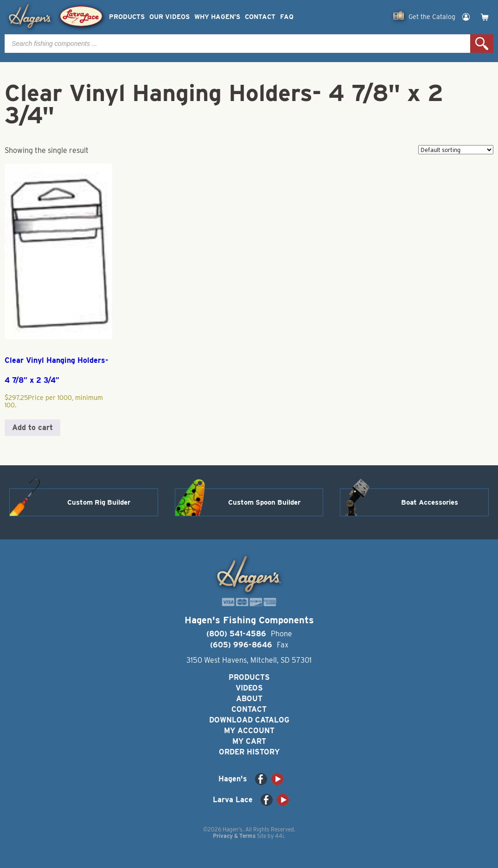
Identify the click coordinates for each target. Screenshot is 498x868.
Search (482, 44)
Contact (260, 17)
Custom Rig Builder (99, 502)
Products (127, 17)
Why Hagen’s (217, 17)
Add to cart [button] (32, 428)
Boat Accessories (430, 502)
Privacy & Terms (234, 836)
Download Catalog (249, 720)
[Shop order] (456, 150)
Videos (249, 688)
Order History (249, 752)
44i (279, 836)
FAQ (287, 17)
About (249, 699)
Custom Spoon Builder (264, 502)
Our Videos (169, 17)
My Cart (249, 741)
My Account (249, 731)
